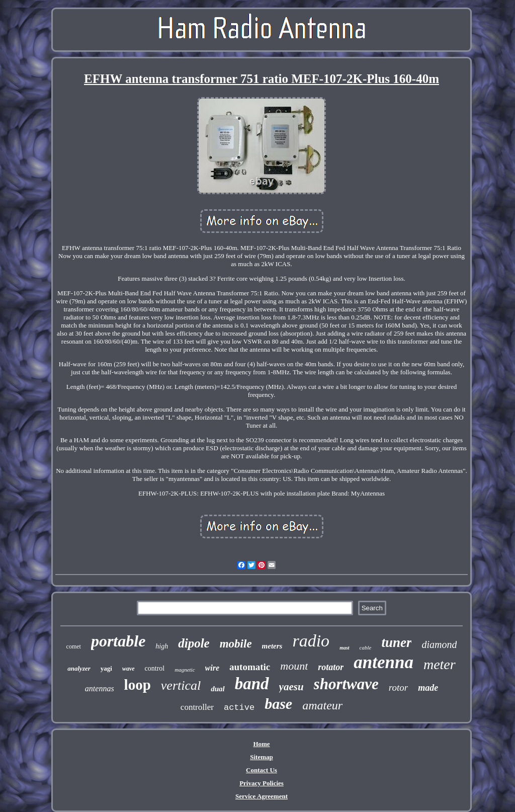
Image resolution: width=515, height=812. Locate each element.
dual (218, 689)
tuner (396, 642)
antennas (100, 688)
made (428, 688)
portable (118, 641)
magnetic (185, 670)
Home (261, 744)
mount (294, 666)
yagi (106, 668)
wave (128, 669)
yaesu (291, 687)
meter (440, 664)
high (162, 646)
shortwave (346, 684)
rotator (331, 667)
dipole (194, 643)
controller (197, 707)
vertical (181, 685)
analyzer (79, 668)
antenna (383, 662)
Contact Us (262, 770)
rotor (398, 687)
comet (74, 646)
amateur (322, 705)
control (155, 668)
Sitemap (262, 757)
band (252, 684)
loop (138, 685)
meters (272, 646)
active (239, 708)
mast (344, 648)
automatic (250, 667)
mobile (236, 644)
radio (311, 641)
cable (366, 647)
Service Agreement (262, 796)
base (278, 704)
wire (212, 668)
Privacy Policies (262, 783)
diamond (439, 644)
